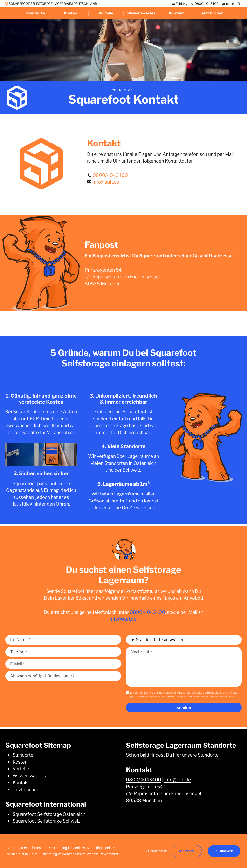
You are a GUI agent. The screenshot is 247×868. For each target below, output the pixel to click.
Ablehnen (187, 851)
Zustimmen (224, 851)
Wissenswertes (141, 13)
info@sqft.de (233, 4)
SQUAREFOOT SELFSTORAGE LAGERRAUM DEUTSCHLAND (51, 4)
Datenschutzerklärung (222, 696)
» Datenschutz (156, 851)
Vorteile (106, 13)
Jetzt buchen (212, 13)
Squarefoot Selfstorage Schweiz (46, 821)
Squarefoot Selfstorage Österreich (49, 814)
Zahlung (180, 4)
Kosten (71, 13)
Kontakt (176, 13)
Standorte (35, 13)
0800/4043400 (205, 4)
